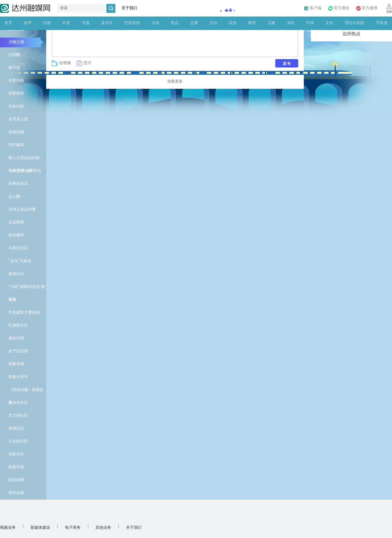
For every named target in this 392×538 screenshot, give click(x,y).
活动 (155, 23)
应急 (233, 23)
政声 (28, 23)
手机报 (382, 23)
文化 (329, 23)
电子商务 (73, 528)
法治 (213, 23)
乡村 (291, 23)
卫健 (271, 23)
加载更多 (175, 82)
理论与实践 (354, 23)
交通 (194, 23)
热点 (175, 23)
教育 (252, 23)
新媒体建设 (40, 528)
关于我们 (129, 8)
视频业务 (8, 528)
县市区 (107, 23)
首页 (8, 23)
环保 (310, 23)
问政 (47, 23)
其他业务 (103, 528)
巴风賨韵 (132, 23)
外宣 (66, 23)
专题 (86, 23)
